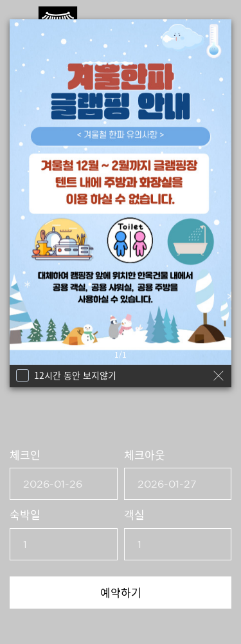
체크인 (25, 455)
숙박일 (25, 514)
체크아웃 (145, 455)
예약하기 (121, 592)
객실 (134, 514)
